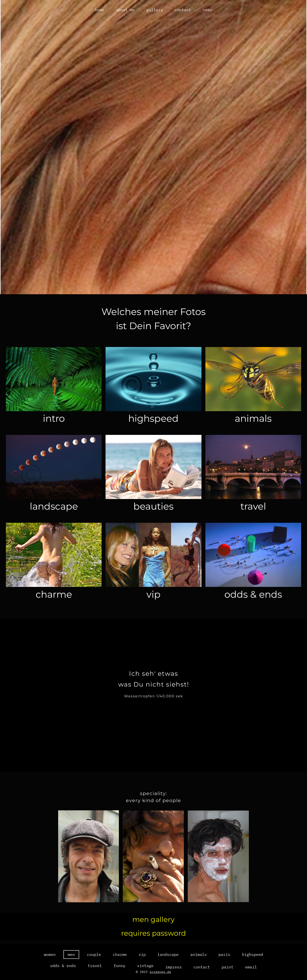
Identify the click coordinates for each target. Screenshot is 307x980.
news (208, 10)
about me (125, 10)
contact (183, 10)
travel (253, 510)
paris (224, 965)
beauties (153, 510)
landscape (54, 510)
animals (253, 421)
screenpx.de (160, 972)
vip (153, 598)
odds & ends (253, 598)
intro (54, 421)
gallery (155, 10)
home (99, 10)
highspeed (153, 421)
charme (54, 598)
